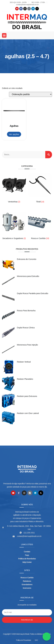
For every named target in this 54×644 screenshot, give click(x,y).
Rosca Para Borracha (26, 311)
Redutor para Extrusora (27, 396)
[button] (4, 35)
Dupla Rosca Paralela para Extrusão (33, 293)
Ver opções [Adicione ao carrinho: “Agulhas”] (14, 134)
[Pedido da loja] (30, 94)
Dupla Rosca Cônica (26, 328)
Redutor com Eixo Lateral (28, 413)
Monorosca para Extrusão (28, 276)
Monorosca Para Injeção (27, 345)
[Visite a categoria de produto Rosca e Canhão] (40, 225)
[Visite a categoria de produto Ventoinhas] (14, 189)
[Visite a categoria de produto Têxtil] (40, 189)
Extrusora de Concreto (27, 259)
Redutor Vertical (24, 362)
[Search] (49, 155)
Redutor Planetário (25, 379)
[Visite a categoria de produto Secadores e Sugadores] (14, 225)
